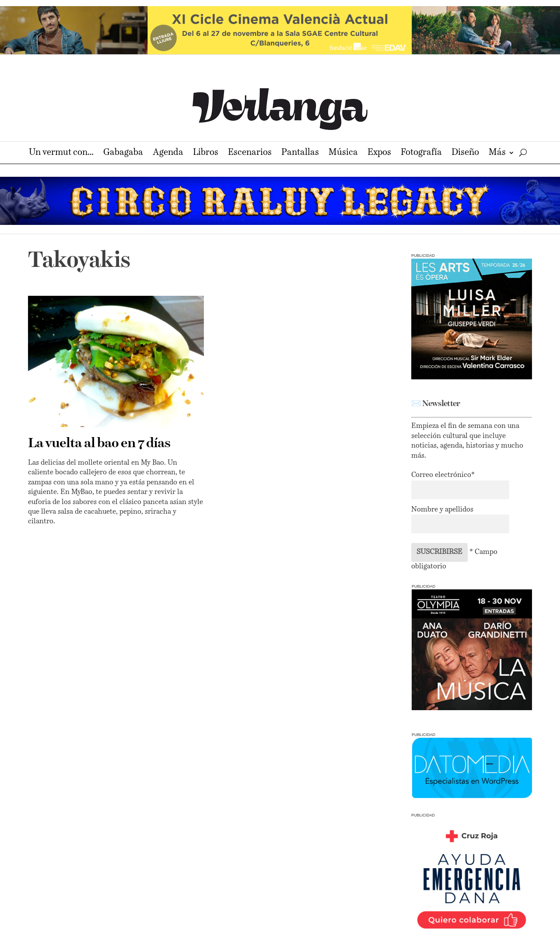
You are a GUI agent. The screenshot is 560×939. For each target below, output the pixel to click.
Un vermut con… (61, 153)
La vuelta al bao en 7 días (99, 444)
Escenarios (250, 153)
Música (343, 153)
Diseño (465, 153)
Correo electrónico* (443, 475)
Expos (379, 153)
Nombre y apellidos (442, 510)
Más (497, 153)
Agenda (168, 153)
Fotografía (421, 153)
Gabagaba (123, 153)
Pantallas (300, 153)
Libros (206, 153)
